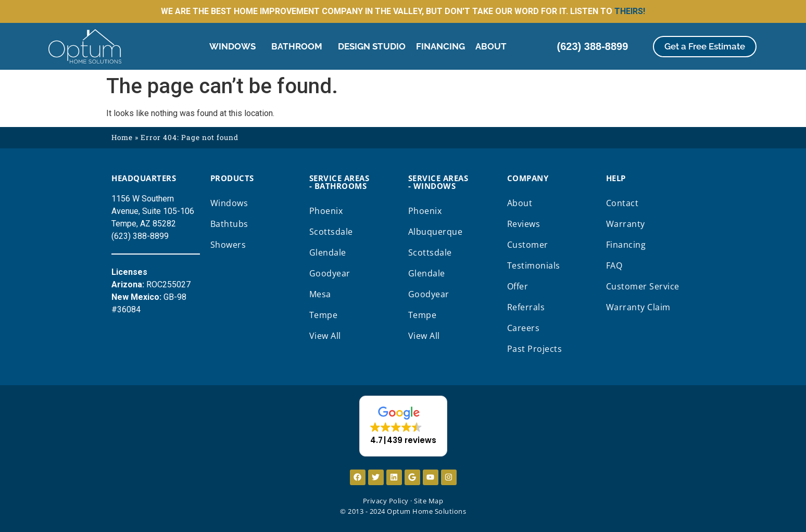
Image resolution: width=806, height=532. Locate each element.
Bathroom (299, 46)
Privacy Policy (386, 501)
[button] (403, 426)
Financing (440, 46)
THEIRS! (630, 11)
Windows (235, 46)
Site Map (429, 501)
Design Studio (372, 46)
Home (122, 137)
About (494, 46)
